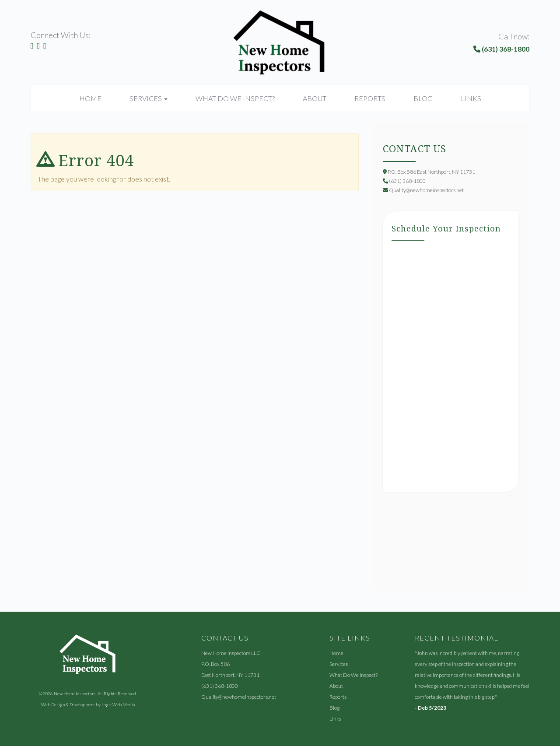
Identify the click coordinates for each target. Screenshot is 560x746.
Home (90, 98)
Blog (423, 98)
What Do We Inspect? (235, 98)
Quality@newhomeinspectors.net (239, 697)
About (315, 98)
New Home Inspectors (75, 693)
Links (471, 98)
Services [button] (149, 98)
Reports (370, 98)
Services (339, 664)
